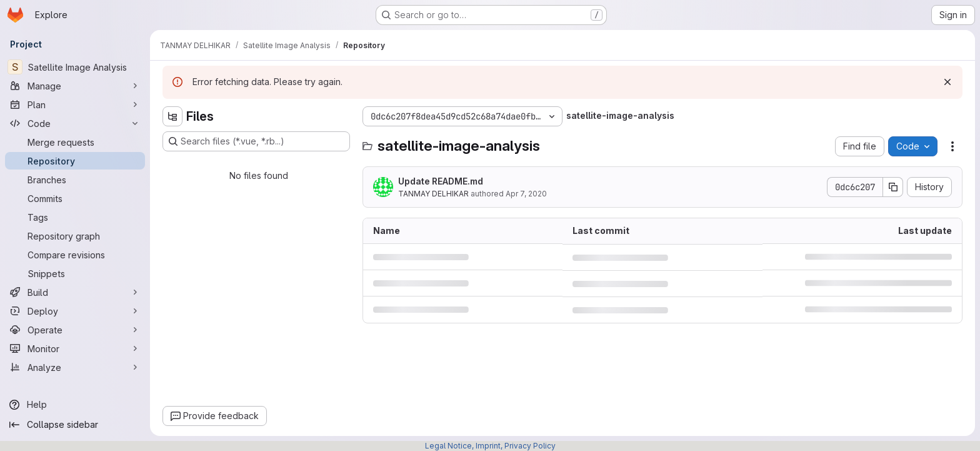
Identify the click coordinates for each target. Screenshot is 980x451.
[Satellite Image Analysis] (75, 67)
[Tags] (75, 217)
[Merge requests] (75, 142)
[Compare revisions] (75, 255)
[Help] (75, 405)
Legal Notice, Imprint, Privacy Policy (490, 446)
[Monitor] (75, 348)
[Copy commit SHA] (893, 187)
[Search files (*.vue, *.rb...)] (256, 141)
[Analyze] (75, 367)
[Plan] (75, 104)
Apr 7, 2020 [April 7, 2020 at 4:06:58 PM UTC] (526, 194)
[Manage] (75, 86)
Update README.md (441, 181)
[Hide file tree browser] (172, 116)
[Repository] (75, 161)
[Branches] (75, 180)
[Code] (75, 123)
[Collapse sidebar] (75, 425)
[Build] (75, 292)
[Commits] (75, 198)
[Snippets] (75, 273)
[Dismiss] (947, 82)
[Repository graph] (75, 236)
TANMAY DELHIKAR (433, 194)
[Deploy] (75, 311)
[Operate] (75, 330)
